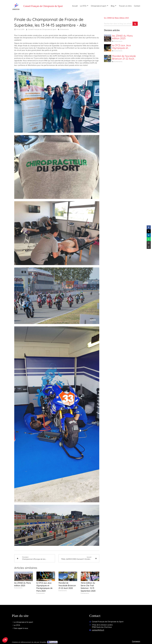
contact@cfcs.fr (98, 630)
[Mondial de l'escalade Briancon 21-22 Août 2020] (108, 58)
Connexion (136, 641)
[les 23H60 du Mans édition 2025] (108, 38)
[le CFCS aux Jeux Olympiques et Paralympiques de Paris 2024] (108, 48)
